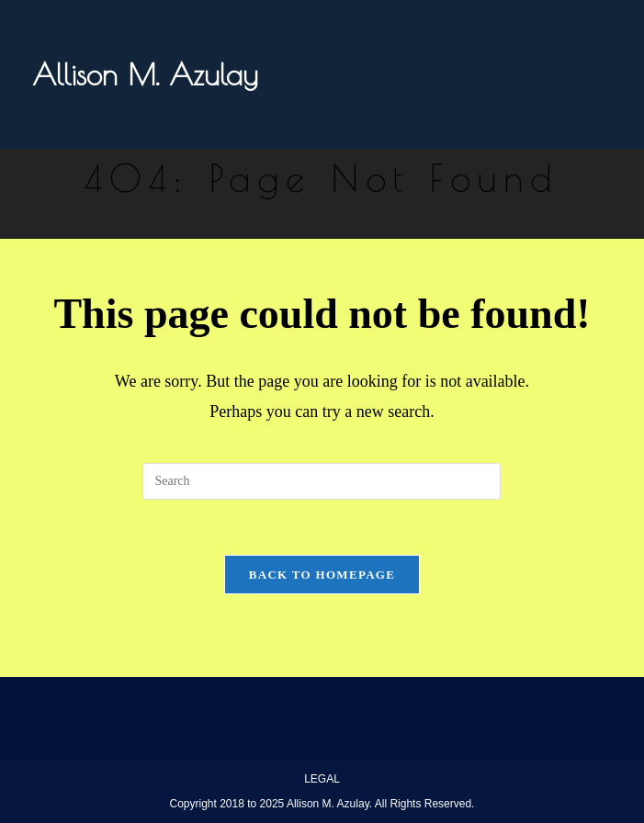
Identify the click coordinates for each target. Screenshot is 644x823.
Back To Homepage (322, 575)
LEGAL (322, 779)
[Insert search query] (322, 481)
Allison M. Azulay (145, 74)
